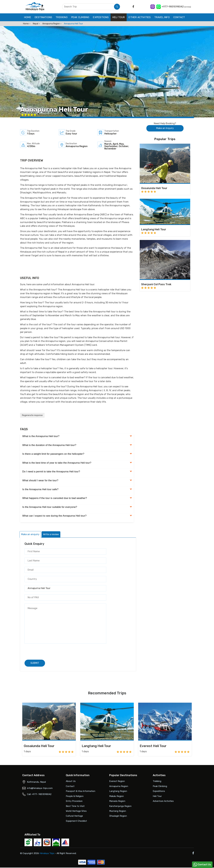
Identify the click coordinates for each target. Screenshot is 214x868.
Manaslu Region (117, 801)
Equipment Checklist (76, 821)
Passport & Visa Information (81, 791)
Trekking (62, 17)
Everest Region (117, 781)
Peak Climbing (80, 17)
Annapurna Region (51, 24)
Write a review (51, 534)
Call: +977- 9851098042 (39, 794)
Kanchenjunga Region (120, 806)
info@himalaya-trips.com (40, 788)
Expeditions (101, 17)
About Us (71, 781)
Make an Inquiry (165, 128)
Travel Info (162, 17)
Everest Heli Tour (153, 746)
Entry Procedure (74, 801)
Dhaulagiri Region (118, 816)
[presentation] (47, 650)
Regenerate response (32, 415)
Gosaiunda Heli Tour (39, 746)
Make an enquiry (30, 534)
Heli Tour (119, 17)
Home (28, 17)
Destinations (43, 17)
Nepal (36, 24)
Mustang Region (118, 811)
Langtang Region (118, 791)
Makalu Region (117, 796)
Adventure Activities (163, 801)
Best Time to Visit (75, 806)
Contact (179, 17)
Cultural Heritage (74, 816)
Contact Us (202, 865)
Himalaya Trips (49, 854)
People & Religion (75, 796)
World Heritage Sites (76, 811)
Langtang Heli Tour (96, 746)
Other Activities (139, 17)
